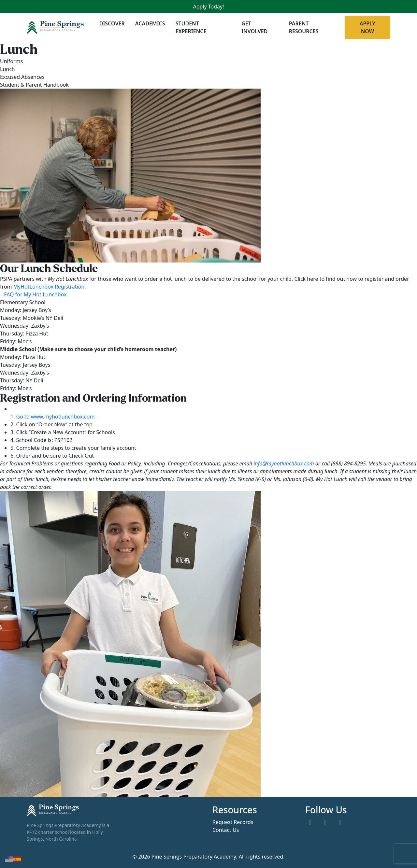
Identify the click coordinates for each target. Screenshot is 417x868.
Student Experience (191, 27)
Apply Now (367, 27)
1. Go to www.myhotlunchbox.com (52, 417)
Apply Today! (208, 7)
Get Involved (254, 27)
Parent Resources (304, 27)
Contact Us (226, 830)
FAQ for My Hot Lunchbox (35, 294)
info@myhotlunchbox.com (284, 463)
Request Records (233, 822)
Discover (112, 23)
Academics (150, 23)
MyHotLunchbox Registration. (50, 287)
